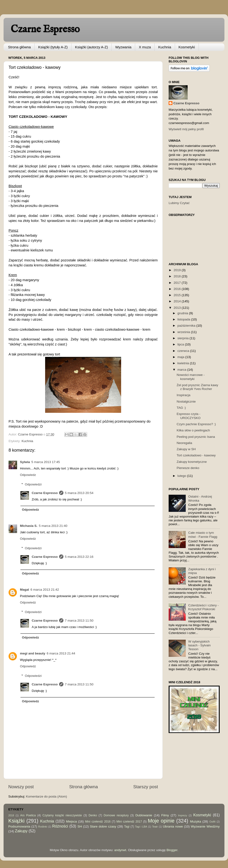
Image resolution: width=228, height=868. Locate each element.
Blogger (172, 850)
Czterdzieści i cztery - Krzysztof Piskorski (203, 607)
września (184, 332)
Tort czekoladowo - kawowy (196, 455)
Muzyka (196, 821)
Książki (16, 821)
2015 (178, 295)
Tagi (127, 827)
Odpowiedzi (33, 484)
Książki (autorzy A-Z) (91, 47)
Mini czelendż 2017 (129, 822)
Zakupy (21, 831)
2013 (178, 308)
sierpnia (183, 338)
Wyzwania (123, 47)
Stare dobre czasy (103, 826)
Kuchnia (165, 47)
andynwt (120, 850)
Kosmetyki (187, 47)
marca (182, 370)
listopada (184, 319)
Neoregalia (184, 443)
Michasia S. (29, 526)
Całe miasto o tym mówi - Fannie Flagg (203, 535)
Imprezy (182, 815)
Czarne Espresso (45, 29)
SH (80, 826)
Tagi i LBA (141, 827)
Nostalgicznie (186, 402)
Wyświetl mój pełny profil (186, 129)
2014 (178, 301)
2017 (178, 283)
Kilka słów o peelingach (193, 430)
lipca (181, 344)
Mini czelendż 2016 (98, 822)
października (187, 326)
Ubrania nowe (173, 826)
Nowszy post (21, 787)
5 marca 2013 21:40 (53, 526)
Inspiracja (184, 395)
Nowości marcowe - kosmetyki (191, 377)
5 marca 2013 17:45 (46, 462)
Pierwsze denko (188, 468)
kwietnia (184, 363)
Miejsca (71, 821)
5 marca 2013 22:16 (79, 557)
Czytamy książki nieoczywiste (62, 815)
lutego (182, 476)
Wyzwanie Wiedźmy (205, 826)
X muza (145, 47)
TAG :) (181, 408)
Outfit (212, 822)
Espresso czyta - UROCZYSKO (189, 416)
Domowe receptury (116, 815)
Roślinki (43, 827)
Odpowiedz (28, 475)
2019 (178, 270)
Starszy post (146, 787)
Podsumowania (19, 826)
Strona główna (19, 47)
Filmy (165, 815)
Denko (93, 815)
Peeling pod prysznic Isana (196, 437)
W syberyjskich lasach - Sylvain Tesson (199, 645)
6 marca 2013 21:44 (61, 653)
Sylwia (25, 462)
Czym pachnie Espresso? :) (196, 424)
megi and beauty (33, 653)
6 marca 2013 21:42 (45, 590)
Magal (24, 590)
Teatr (155, 827)
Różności (60, 826)
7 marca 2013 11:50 (79, 621)
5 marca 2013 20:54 (79, 493)
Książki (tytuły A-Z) (53, 47)
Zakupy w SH (186, 449)
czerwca (184, 351)
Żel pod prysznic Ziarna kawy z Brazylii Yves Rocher (197, 387)
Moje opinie (161, 821)
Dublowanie (144, 815)
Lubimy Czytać (179, 203)
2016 (178, 289)
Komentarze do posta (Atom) (46, 796)
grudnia (183, 313)
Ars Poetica (28, 815)
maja (181, 357)
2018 (178, 276)
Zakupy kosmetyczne (192, 462)
